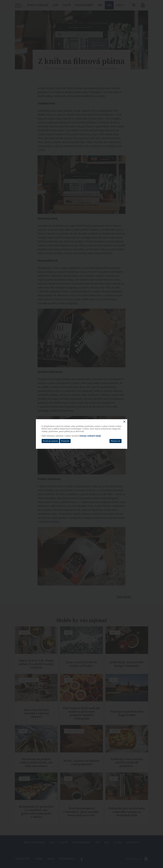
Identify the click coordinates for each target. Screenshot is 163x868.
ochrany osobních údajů (90, 436)
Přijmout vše (115, 441)
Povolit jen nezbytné (50, 441)
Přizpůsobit (65, 441)
